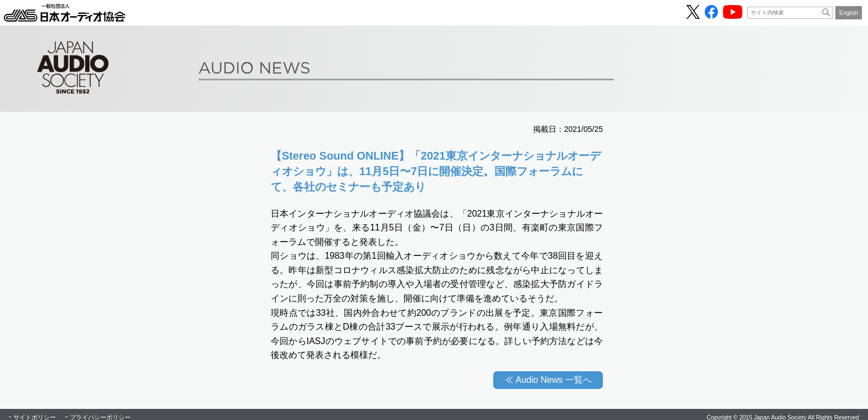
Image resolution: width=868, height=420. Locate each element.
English (849, 13)
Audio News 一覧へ (554, 380)
